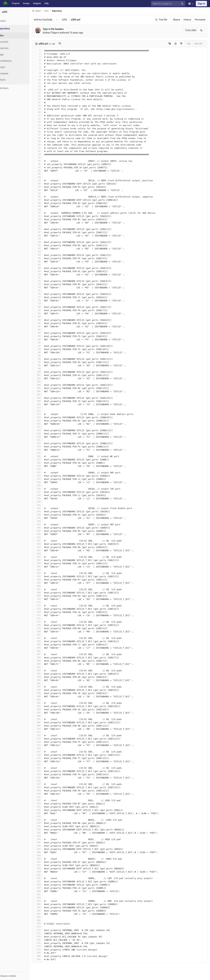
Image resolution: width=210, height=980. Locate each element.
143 (46, 511)
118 (46, 430)
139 (46, 498)
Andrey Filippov (59, 33)
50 (46, 210)
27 (46, 135)
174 (46, 612)
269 (46, 920)
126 (46, 456)
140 (46, 502)
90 (46, 339)
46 (46, 197)
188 (46, 657)
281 (46, 959)
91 (46, 343)
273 (46, 933)
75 (46, 291)
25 (46, 128)
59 (46, 239)
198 (46, 690)
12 (46, 86)
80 (46, 307)
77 (46, 297)
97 (46, 362)
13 (46, 89)
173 (46, 609)
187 (46, 654)
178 (46, 625)
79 (46, 304)
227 (46, 784)
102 (46, 378)
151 (46, 537)
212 (46, 735)
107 (46, 395)
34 (46, 158)
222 (46, 768)
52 (46, 216)
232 (46, 800)
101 (46, 375)
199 (46, 693)
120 (46, 437)
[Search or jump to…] (169, 4)
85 (46, 323)
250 (46, 859)
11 (46, 83)
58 (46, 235)
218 (46, 755)
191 (46, 667)
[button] (19, 976)
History (187, 20)
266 (46, 911)
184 (46, 644)
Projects (16, 3)
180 (46, 631)
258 (46, 885)
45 (46, 193)
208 (46, 722)
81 (46, 310)
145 (46, 518)
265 (46, 907)
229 (46, 790)
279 (46, 953)
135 (46, 485)
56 (46, 229)
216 (46, 748)
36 (46, 164)
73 (46, 284)
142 (46, 508)
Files (9, 36)
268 (46, 917)
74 (46, 287)
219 (46, 758)
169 (46, 596)
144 (46, 515)
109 (46, 401)
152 (46, 541)
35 (46, 161)
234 (46, 807)
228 (46, 787)
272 (46, 930)
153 (46, 544)
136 (46, 489)
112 (46, 411)
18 (46, 106)
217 (46, 752)
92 (46, 346)
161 (46, 570)
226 (46, 781)
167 (46, 589)
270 (46, 924)
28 (46, 138)
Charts (10, 80)
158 (46, 560)
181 (46, 635)
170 (46, 599)
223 (46, 771)
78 (46, 300)
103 (46, 382)
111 (46, 407)
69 (46, 271)
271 (46, 927)
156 (46, 554)
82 (46, 313)
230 (46, 794)
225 (46, 777)
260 (46, 891)
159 (46, 563)
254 (46, 872)
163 (46, 576)
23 (46, 122)
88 (46, 333)
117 (46, 427)
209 (46, 726)
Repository (65, 11)
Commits (12, 42)
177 (46, 622)
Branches (12, 48)
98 (46, 365)
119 (46, 433)
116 (46, 424)
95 (46, 356)
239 (46, 823)
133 (46, 479)
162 (46, 573)
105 (46, 388)
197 (46, 687)
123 (46, 446)
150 (46, 534)
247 (46, 849)
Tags (9, 54)
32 (46, 151)
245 (46, 842)
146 (46, 521)
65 (46, 258)
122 (46, 443)
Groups (26, 3)
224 (46, 774)
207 (46, 719)
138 (46, 495)
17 (46, 102)
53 (46, 219)
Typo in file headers (61, 29)
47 (46, 200)
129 (46, 466)
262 (46, 898)
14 (46, 93)
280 (46, 956)
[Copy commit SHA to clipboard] (201, 30)
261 (46, 894)
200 (46, 696)
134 (46, 482)
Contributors (13, 61)
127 (46, 459)
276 (46, 943)
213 (46, 739)
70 (46, 274)
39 (46, 174)
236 (46, 813)
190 (46, 664)
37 (46, 167)
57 (46, 232)
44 (46, 190)
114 (46, 417)
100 (46, 372)
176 (46, 618)
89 (46, 336)
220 (46, 761)
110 (46, 404)
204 (46, 709)
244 (46, 839)
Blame (177, 20)
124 (46, 450)
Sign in (201, 4)
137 (46, 492)
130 (46, 469)
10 (46, 80)
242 (46, 833)
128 (46, 463)
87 (46, 330)
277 (46, 946)
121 (46, 440)
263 (46, 901)
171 (46, 602)
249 (46, 855)
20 (46, 112)
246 (46, 846)
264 (46, 904)
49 (46, 206)
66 (46, 261)
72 (46, 281)
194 (46, 677)
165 (46, 583)
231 (46, 797)
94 (46, 352)
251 (46, 862)
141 (46, 505)
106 (46, 391)
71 (46, 278)
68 (46, 268)
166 (46, 586)
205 (46, 713)
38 (46, 171)
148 (46, 528)
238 (46, 820)
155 (46, 550)
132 (46, 476)
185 (46, 648)
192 (46, 670)
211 (46, 732)
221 (46, 765)
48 (46, 203)
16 (46, 99)
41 (46, 180)
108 (46, 398)
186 (46, 651)
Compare (12, 73)
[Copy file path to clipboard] (68, 44)
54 (46, 222)
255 (46, 875)
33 (46, 154)
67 (46, 265)
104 (46, 385)
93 (46, 349)
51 (46, 213)
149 (46, 531)
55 (46, 226)
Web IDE (198, 44)
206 (46, 716)
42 (46, 184)
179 (46, 628)
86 (46, 326)
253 (46, 868)
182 (46, 638)
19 (46, 109)
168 (46, 592)
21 (46, 115)
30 (46, 145)
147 (46, 524)
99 (46, 369)
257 (46, 881)
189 (46, 661)
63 (46, 252)
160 (46, 567)
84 (46, 320)
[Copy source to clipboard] (170, 44)
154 (46, 547)
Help (47, 3)
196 (46, 683)
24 (46, 125)
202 (46, 703)
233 (46, 803)
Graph (10, 67)
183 (46, 641)
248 (46, 852)
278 (46, 950)
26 (46, 132)
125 (46, 453)
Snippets (37, 3)
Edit (189, 44)
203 (46, 706)
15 (46, 96)
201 (46, 700)
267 (46, 914)
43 (46, 187)
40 (46, 177)
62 (46, 248)
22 (46, 119)
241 (46, 829)
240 (46, 826)
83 (46, 317)
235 (46, 810)
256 (46, 878)
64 (46, 255)
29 (46, 141)
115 (46, 420)
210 (46, 729)
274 (46, 937)
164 (46, 580)
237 (46, 816)
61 (46, 245)
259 (46, 888)
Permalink (200, 20)
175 (46, 615)
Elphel (45, 11)
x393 (73, 20)
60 (46, 242)
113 (46, 414)
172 (46, 605)
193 (46, 674)
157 (46, 557)
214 (46, 742)
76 (46, 294)
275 (46, 940)
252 (46, 865)
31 (46, 148)
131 (46, 472)
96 (46, 359)
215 (46, 745)
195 (46, 680)
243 (46, 836)
